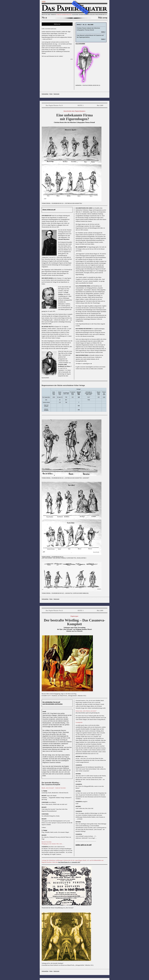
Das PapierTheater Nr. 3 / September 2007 (69, 862)
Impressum (56, 94)
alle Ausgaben (80, 44)
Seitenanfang (45, 94)
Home (51, 94)
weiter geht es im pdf (84, 845)
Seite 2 (103, 32)
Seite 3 (103, 39)
